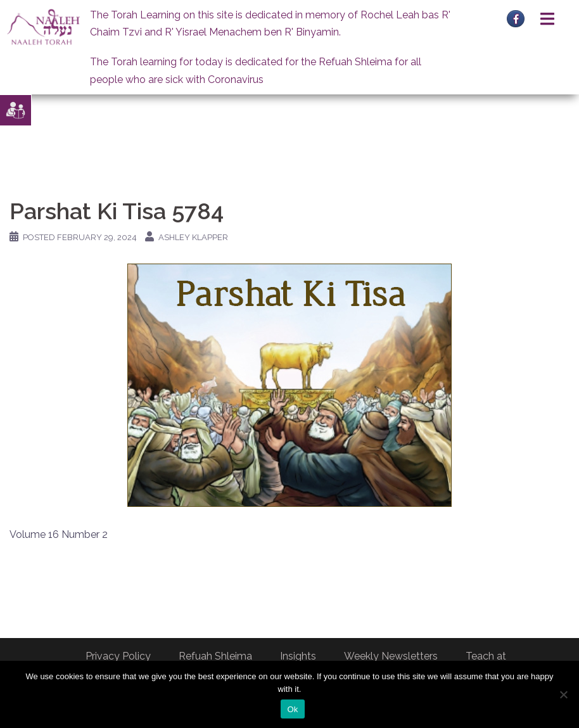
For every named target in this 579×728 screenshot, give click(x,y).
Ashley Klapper (193, 237)
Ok (292, 709)
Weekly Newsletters (391, 656)
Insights (298, 656)
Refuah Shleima (215, 656)
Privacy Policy (118, 656)
